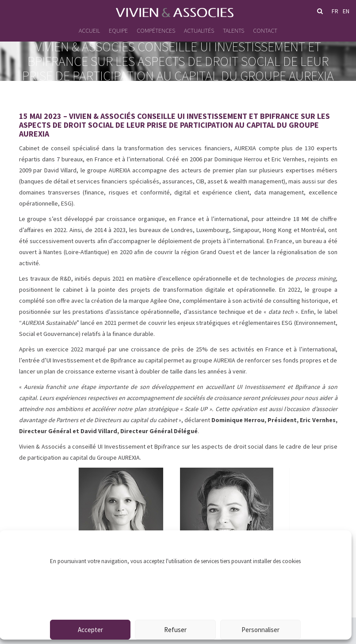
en (346, 11)
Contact (265, 30)
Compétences (156, 30)
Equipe (118, 30)
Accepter (90, 630)
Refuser (175, 630)
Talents (234, 30)
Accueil (89, 30)
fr (335, 11)
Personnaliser (260, 630)
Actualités (199, 30)
